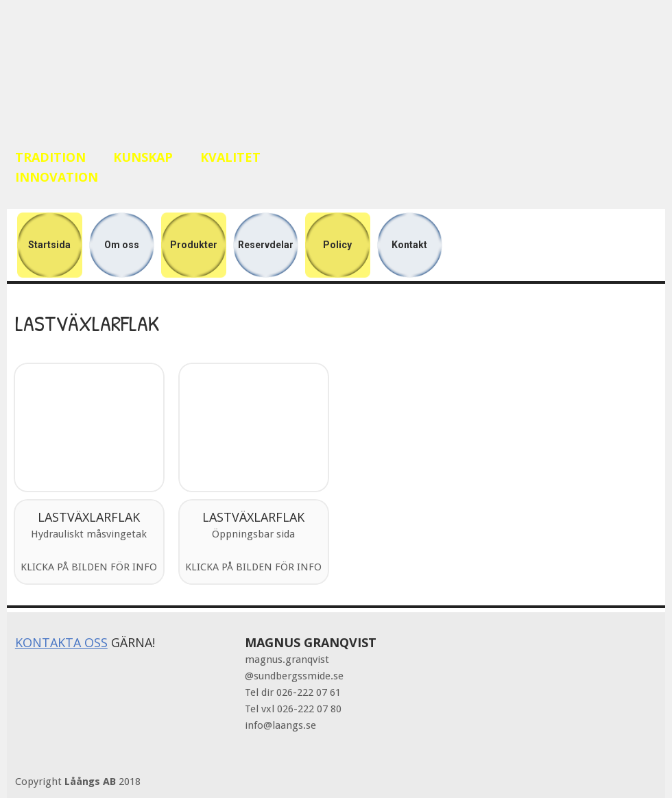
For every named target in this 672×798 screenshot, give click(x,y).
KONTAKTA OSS (61, 642)
